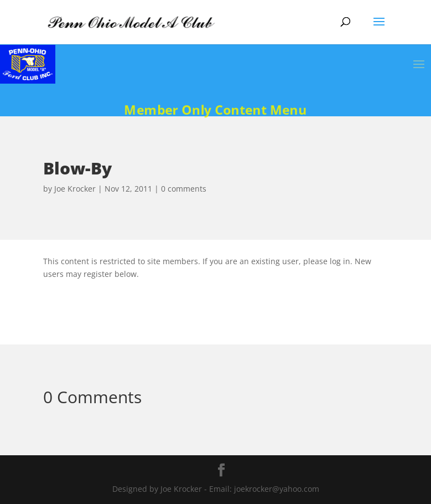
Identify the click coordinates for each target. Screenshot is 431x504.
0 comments (184, 189)
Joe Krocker (75, 189)
